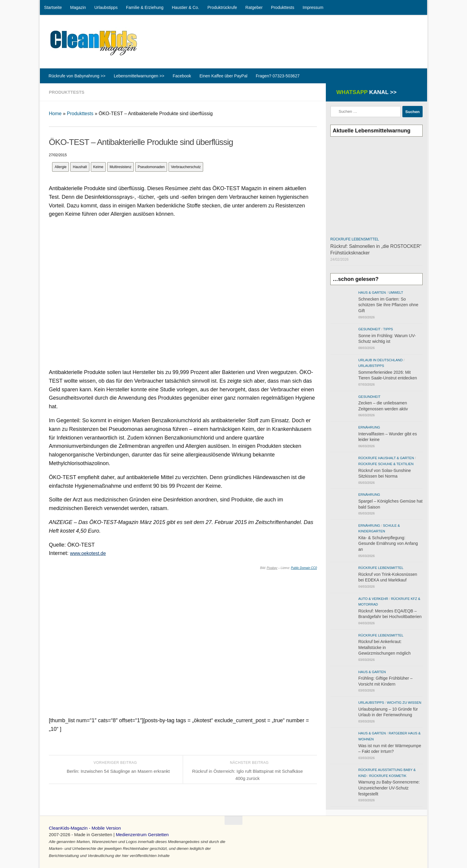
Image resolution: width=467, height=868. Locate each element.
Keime (98, 167)
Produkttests (283, 7)
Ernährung (369, 427)
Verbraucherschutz (186, 167)
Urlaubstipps (106, 7)
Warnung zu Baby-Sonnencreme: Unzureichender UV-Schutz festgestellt (389, 788)
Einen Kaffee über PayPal (224, 76)
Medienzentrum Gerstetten (142, 835)
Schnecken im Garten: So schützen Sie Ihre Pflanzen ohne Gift (388, 305)
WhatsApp (366, 92)
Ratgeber (254, 7)
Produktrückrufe (222, 7)
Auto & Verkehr (373, 599)
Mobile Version (106, 828)
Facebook (182, 76)
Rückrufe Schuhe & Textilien (386, 464)
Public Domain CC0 (304, 568)
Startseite (53, 7)
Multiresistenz (120, 167)
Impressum (313, 7)
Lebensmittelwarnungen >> (139, 76)
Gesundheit (369, 329)
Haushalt (80, 167)
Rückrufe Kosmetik (388, 776)
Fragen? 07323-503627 (278, 76)
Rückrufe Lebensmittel (355, 239)
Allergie (60, 167)
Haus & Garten (372, 293)
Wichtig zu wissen (404, 703)
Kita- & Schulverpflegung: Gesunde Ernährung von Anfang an (388, 544)
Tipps (388, 329)
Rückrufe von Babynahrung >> (77, 76)
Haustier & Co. (186, 7)
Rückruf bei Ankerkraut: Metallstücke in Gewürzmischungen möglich (385, 647)
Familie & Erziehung (145, 7)
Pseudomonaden (151, 167)
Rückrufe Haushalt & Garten (386, 458)
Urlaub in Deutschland (380, 360)
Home (55, 114)
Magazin (78, 7)
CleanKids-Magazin (68, 828)
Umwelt (396, 293)
